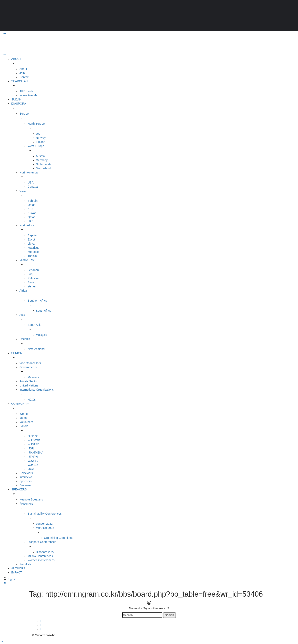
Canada (33, 187)
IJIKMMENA (35, 453)
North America (29, 172)
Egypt (31, 239)
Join (22, 73)
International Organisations (37, 390)
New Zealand (36, 349)
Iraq (30, 274)
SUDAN (16, 99)
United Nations (29, 385)
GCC (23, 191)
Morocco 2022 (45, 528)
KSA (31, 209)
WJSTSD (34, 444)
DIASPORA (19, 104)
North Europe (36, 124)
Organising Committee (58, 538)
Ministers (33, 377)
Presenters (26, 504)
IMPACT (17, 572)
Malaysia (41, 335)
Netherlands (44, 164)
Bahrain (33, 201)
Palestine (34, 278)
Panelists (25, 564)
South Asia (35, 325)
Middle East (27, 260)
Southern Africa (37, 301)
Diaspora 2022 (45, 552)
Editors (24, 426)
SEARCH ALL (20, 81)
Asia (22, 315)
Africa (23, 291)
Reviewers (26, 473)
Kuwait (32, 213)
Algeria (32, 235)
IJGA (31, 469)
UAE (31, 221)
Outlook (33, 436)
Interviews (26, 477)
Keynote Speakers (31, 499)
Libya (31, 244)
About (23, 69)
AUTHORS (18, 568)
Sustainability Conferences (45, 514)
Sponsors (25, 481)
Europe (24, 114)
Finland (41, 142)
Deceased (26, 485)
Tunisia (32, 256)
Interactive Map (29, 95)
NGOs (32, 400)
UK (38, 134)
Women (24, 414)
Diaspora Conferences (42, 542)
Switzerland (43, 168)
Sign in (12, 579)
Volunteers (26, 422)
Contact (24, 77)
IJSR (31, 448)
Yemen (32, 286)
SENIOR (17, 353)
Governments (28, 367)
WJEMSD (34, 440)
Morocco (33, 252)
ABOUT (16, 59)
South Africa (44, 311)
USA (31, 182)
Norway (41, 138)
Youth (23, 418)
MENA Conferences (40, 556)
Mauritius (33, 248)
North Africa (27, 225)
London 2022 (44, 524)
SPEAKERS (19, 489)
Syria (31, 282)
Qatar (31, 217)
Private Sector (28, 381)
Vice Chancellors (30, 363)
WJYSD (33, 465)
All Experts (26, 91)
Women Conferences (41, 560)
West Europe (36, 146)
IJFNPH (33, 457)
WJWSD (33, 461)
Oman (32, 205)
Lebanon (33, 270)
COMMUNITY (20, 404)
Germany (42, 160)
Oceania (25, 339)
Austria (40, 156)
